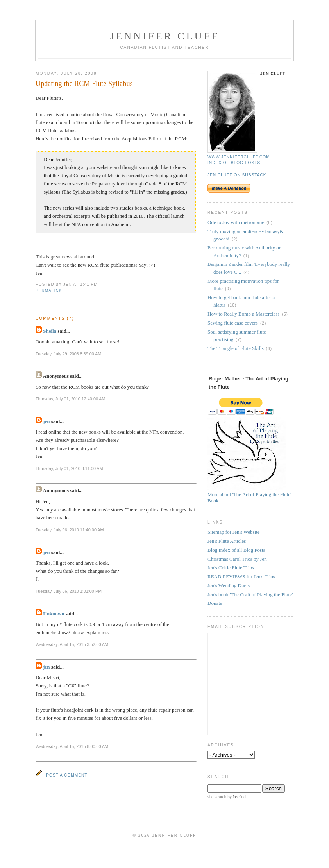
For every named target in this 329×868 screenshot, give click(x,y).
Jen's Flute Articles (227, 541)
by (236, 797)
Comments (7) (55, 318)
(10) (232, 305)
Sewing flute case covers (233, 323)
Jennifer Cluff (164, 36)
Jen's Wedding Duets (229, 586)
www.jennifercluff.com (239, 157)
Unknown (54, 614)
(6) (269, 349)
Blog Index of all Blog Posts (236, 550)
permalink (49, 291)
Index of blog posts (234, 163)
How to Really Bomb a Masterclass (244, 314)
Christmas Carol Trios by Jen (237, 559)
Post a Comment (67, 775)
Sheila (50, 331)
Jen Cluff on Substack (237, 175)
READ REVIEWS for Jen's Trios (241, 577)
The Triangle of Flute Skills (236, 348)
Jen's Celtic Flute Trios (231, 568)
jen (46, 421)
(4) (246, 272)
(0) (269, 223)
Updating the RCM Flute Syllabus (84, 84)
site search (217, 797)
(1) (246, 256)
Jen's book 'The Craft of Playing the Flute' (250, 595)
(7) (239, 340)
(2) (235, 239)
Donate (215, 603)
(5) (285, 314)
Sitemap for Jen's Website (234, 532)
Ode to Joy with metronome (236, 222)
